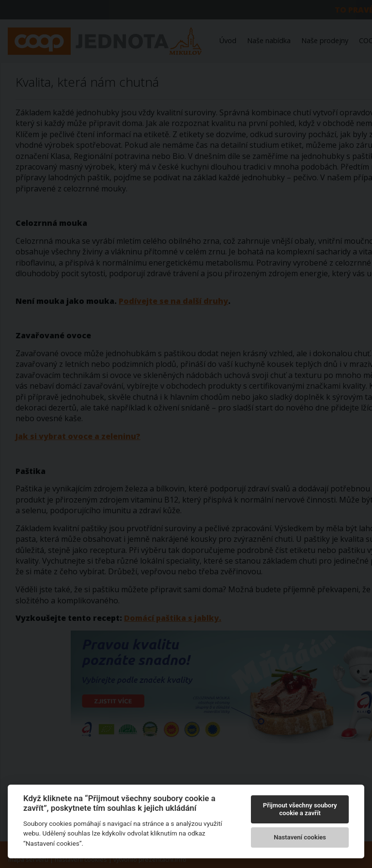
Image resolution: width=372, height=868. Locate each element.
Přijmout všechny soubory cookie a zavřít (300, 809)
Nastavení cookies (300, 837)
